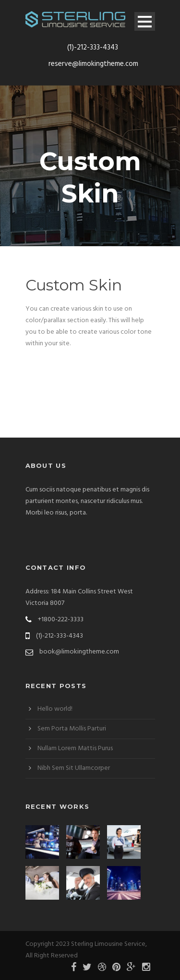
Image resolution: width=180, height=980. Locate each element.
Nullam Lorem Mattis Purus (75, 748)
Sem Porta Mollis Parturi (72, 729)
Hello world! (55, 709)
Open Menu (145, 21)
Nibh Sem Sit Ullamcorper (74, 768)
